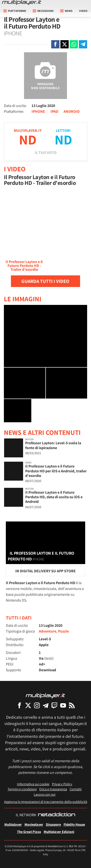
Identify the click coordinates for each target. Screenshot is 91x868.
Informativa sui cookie (33, 784)
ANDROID (72, 111)
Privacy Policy (62, 784)
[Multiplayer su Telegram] (46, 705)
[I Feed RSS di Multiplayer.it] (72, 705)
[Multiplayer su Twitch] (54, 705)
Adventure (48, 631)
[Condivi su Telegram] (83, 44)
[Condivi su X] (65, 44)
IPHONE (38, 111)
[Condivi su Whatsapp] (74, 44)
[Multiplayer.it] (22, 2)
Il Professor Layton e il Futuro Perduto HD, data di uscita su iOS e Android (54, 497)
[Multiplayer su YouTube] (63, 705)
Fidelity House (74, 824)
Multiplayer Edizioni (59, 832)
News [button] (66, 11)
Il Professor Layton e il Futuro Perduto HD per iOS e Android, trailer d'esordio (56, 471)
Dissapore (53, 824)
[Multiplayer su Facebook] (19, 705)
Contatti (76, 789)
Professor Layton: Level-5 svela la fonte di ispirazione (53, 445)
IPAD (54, 111)
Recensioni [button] (43, 11)
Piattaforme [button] (15, 11)
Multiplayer (13, 824)
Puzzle (63, 631)
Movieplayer (34, 824)
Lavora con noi (45, 794)
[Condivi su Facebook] (55, 44)
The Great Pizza (29, 832)
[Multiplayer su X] (28, 705)
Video (83, 11)
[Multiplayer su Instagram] (37, 705)
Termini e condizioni (22, 789)
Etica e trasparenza (53, 789)
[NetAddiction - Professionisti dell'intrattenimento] (57, 815)
